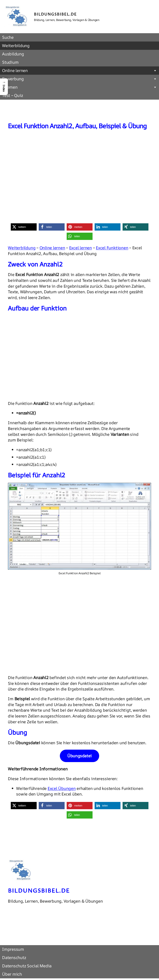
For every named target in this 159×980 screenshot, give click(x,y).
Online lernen (79, 71)
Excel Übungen (62, 788)
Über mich (12, 974)
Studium (10, 62)
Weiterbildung (16, 46)
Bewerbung (79, 79)
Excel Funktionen (112, 248)
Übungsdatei (79, 756)
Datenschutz (14, 957)
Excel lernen (81, 248)
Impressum (13, 949)
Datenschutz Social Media (27, 966)
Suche (8, 37)
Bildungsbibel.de (55, 14)
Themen (79, 87)
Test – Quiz (12, 95)
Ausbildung (13, 54)
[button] (24, 227)
